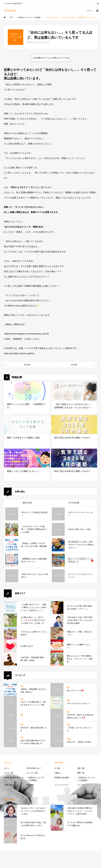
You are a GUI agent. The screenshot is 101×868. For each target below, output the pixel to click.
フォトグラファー (62, 785)
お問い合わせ (9, 785)
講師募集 (30, 785)
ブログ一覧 (8, 773)
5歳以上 (58, 773)
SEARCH (98, 3)
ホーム (7, 768)
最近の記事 (27, 503)
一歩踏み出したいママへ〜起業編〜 (36, 779)
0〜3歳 (57, 768)
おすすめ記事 (74, 503)
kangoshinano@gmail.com (41, 42)
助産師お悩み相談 (62, 778)
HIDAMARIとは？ (34, 768)
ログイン (90, 11)
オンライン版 (32, 773)
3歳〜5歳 (81, 768)
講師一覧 (81, 773)
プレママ (81, 785)
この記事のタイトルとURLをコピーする (50, 58)
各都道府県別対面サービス (14, 779)
